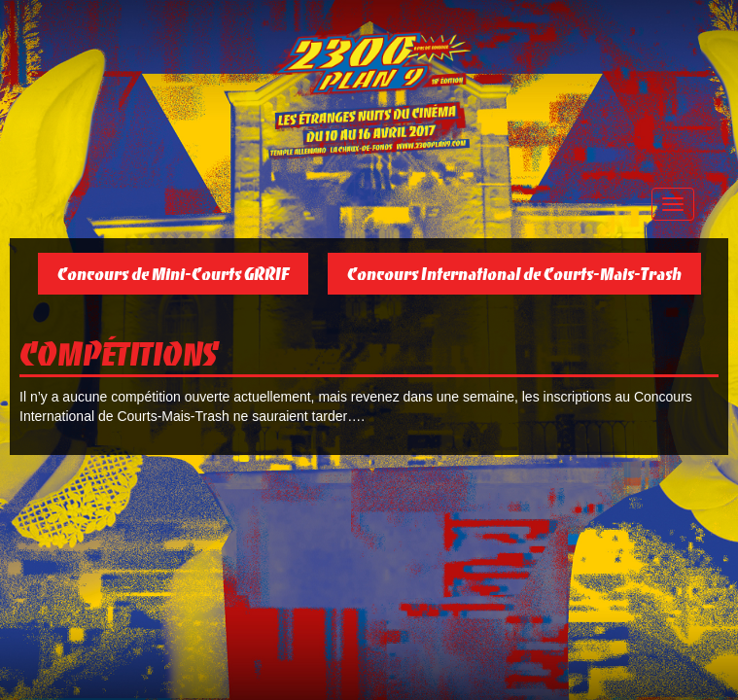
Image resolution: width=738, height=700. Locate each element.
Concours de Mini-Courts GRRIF (173, 274)
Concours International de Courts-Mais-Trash (514, 274)
